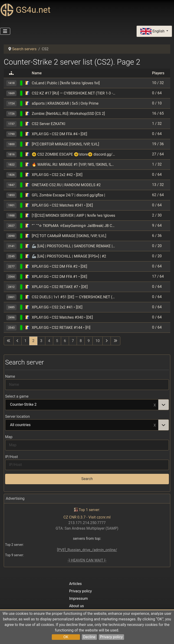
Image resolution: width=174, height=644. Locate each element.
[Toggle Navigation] (5, 31)
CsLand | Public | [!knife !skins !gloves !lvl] (66, 83)
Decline (89, 637)
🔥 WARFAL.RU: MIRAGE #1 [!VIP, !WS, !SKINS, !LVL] (74, 165)
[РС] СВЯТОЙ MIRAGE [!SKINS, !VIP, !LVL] (66, 144)
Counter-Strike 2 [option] (82, 405)
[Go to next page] (107, 341)
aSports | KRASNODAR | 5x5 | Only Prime (65, 103)
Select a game (17, 396)
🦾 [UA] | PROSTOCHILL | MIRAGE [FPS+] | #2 (69, 256)
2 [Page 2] (33, 341)
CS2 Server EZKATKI (49, 124)
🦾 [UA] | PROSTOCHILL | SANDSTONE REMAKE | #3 (74, 246)
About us (76, 606)
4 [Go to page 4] (49, 341)
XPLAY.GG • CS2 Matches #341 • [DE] (62, 205)
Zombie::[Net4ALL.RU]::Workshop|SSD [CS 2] (68, 114)
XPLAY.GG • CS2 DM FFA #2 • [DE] (59, 266)
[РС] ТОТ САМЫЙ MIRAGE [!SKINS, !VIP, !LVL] (69, 236)
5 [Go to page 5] (57, 341)
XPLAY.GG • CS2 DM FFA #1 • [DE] (59, 277)
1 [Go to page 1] (25, 341)
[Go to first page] (9, 341)
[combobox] (87, 405)
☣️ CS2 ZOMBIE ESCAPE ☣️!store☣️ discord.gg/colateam (74, 154)
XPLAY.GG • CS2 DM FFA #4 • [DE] (59, 134)
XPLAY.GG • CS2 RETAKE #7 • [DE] (60, 287)
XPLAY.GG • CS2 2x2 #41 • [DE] (57, 307)
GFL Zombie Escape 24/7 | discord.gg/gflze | (69, 195)
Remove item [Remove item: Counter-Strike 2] (155, 405)
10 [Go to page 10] (98, 341)
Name (10, 376)
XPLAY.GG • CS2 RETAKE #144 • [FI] (61, 328)
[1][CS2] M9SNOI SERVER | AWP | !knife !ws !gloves (74, 215)
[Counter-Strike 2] (27, 83)
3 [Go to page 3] (41, 341)
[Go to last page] (115, 341)
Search (87, 479)
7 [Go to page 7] (73, 341)
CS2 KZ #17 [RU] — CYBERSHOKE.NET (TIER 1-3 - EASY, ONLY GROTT (74, 93)
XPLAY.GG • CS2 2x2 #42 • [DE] (57, 175)
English (153, 31)
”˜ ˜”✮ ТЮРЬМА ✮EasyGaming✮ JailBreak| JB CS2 (74, 226)
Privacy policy (112, 637)
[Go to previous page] (17, 341)
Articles (75, 584)
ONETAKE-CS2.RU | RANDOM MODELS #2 (66, 185)
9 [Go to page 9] (89, 341)
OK (66, 637)
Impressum (78, 598)
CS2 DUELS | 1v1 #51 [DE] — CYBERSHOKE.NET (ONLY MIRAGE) (74, 297)
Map (9, 437)
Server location (17, 416)
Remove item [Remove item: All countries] (155, 425)
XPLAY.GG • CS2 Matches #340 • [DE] (62, 317)
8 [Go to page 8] (81, 341)
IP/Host (11, 457)
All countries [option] (82, 425)
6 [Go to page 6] (65, 341)
